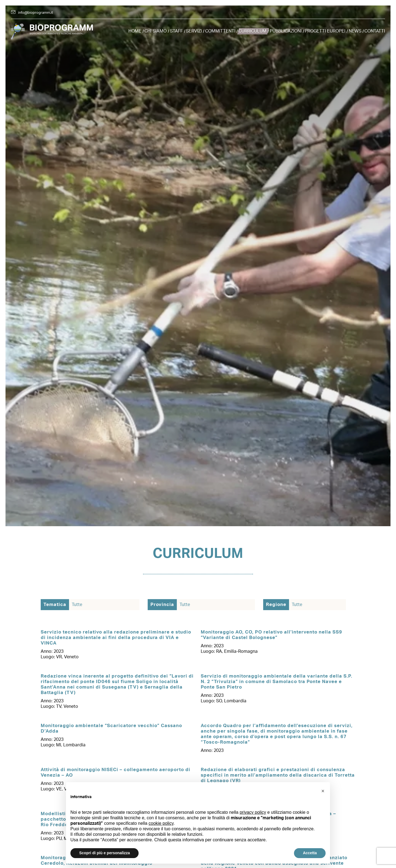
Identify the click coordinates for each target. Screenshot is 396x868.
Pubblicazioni (286, 31)
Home (135, 31)
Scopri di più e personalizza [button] (105, 853)
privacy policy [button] (253, 812)
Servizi (194, 31)
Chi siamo (156, 31)
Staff (176, 31)
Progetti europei (325, 31)
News (355, 31)
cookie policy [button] (161, 823)
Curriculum (252, 31)
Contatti (375, 31)
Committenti (220, 31)
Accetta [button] (310, 853)
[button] (323, 791)
